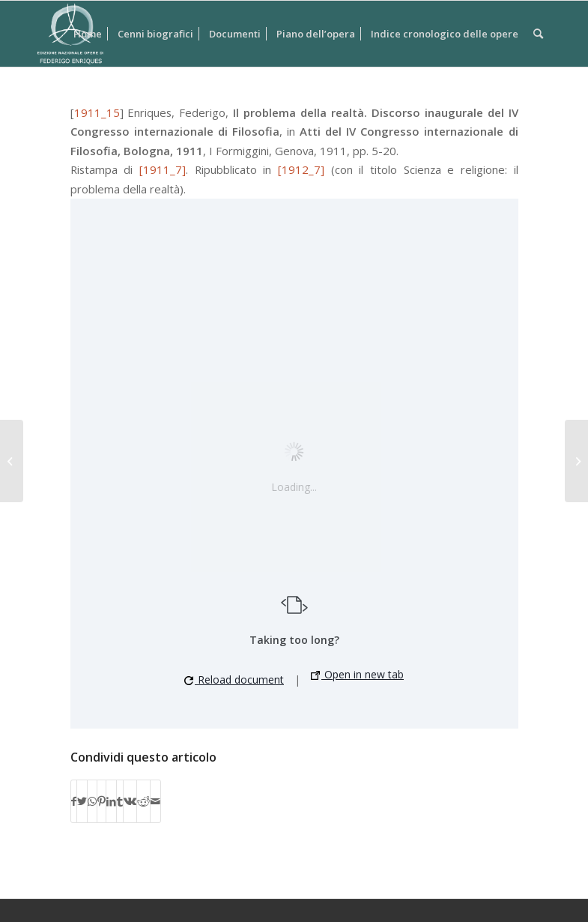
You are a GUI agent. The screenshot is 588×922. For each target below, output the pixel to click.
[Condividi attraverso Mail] (155, 801)
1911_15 (97, 112)
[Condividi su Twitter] (82, 801)
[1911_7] (163, 169)
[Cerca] (538, 34)
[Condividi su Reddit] (143, 801)
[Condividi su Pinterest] (101, 801)
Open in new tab (357, 674)
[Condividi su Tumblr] (120, 801)
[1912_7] (301, 169)
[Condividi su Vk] (130, 801)
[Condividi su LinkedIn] (111, 801)
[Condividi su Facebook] (74, 801)
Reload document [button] (234, 680)
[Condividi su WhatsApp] (92, 801)
